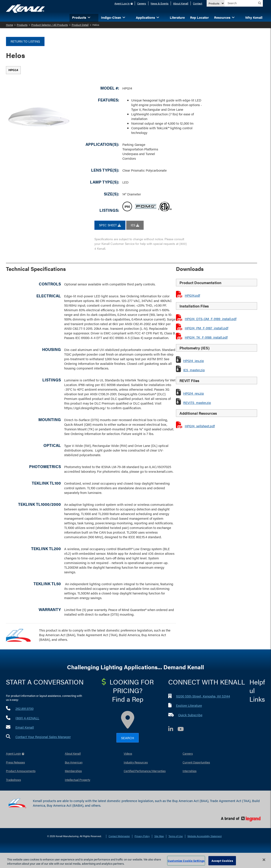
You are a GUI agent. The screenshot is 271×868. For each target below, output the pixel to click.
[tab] (13, 70)
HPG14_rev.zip (194, 393)
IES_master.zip (194, 370)
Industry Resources (136, 762)
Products (22, 25)
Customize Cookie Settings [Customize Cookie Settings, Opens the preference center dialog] (186, 861)
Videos (128, 753)
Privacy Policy (142, 836)
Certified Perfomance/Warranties (145, 771)
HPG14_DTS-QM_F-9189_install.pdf (211, 319)
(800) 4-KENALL (27, 718)
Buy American (74, 762)
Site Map (159, 836)
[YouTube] (183, 730)
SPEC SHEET (110, 225)
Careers (142, 3)
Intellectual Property (78, 780)
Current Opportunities (196, 762)
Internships (190, 771)
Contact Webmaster (119, 836)
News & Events (160, 3)
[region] (135, 860)
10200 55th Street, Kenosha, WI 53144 (203, 696)
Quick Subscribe (190, 715)
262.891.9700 (24, 708)
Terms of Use (176, 836)
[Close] (264, 860)
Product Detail (80, 25)
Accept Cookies (222, 861)
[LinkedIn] (173, 730)
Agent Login (13, 753)
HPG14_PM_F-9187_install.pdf (207, 328)
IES (135, 225)
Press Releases (15, 762)
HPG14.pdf (192, 295)
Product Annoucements (21, 771)
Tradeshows (13, 780)
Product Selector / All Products (50, 25)
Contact (198, 3)
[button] (96, 17)
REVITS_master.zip (197, 402)
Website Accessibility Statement (205, 836)
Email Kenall (25, 727)
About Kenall (181, 3)
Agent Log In (122, 3)
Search (128, 738)
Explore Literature (189, 705)
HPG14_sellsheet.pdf (200, 426)
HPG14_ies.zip (194, 361)
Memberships (73, 771)
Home (9, 25)
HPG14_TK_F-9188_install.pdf (206, 337)
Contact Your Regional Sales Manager (43, 737)
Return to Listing (25, 41)
